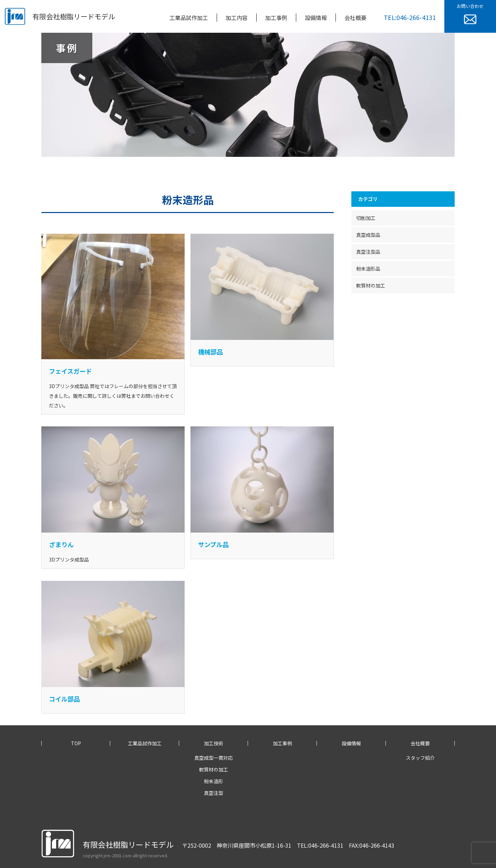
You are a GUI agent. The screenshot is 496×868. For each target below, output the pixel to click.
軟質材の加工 (371, 285)
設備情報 (316, 18)
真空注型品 (368, 252)
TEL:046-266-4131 (410, 17)
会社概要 (355, 18)
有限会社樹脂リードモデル (74, 16)
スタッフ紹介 (420, 758)
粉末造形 (214, 781)
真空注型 (214, 793)
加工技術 (214, 743)
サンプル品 (213, 544)
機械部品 (210, 352)
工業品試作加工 (189, 18)
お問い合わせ (470, 13)
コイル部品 (64, 699)
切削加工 (366, 218)
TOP (76, 743)
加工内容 (237, 18)
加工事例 (276, 18)
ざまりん (61, 544)
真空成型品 (368, 235)
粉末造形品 (368, 269)
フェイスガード (70, 371)
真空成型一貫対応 (214, 758)
